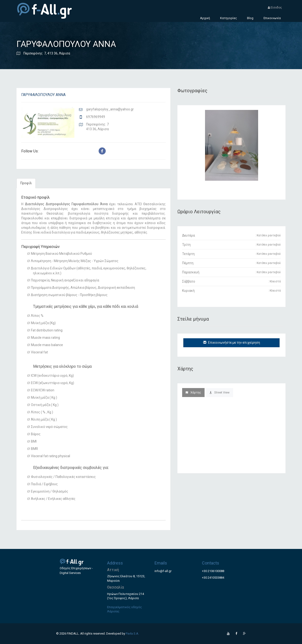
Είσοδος (275, 8)
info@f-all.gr (163, 571)
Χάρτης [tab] (193, 392)
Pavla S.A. (132, 634)
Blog (250, 18)
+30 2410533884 (213, 578)
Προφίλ (26, 183)
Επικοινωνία (272, 18)
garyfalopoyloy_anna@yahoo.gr (110, 109)
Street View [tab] (220, 392)
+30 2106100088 (213, 571)
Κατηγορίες (229, 18)
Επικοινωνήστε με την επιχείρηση (232, 343)
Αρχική (205, 18)
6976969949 (96, 117)
